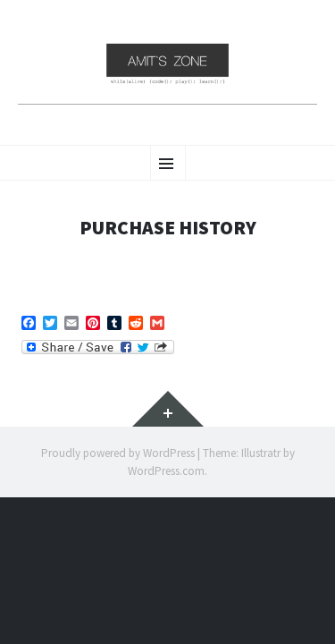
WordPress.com (166, 471)
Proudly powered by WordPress (118, 453)
